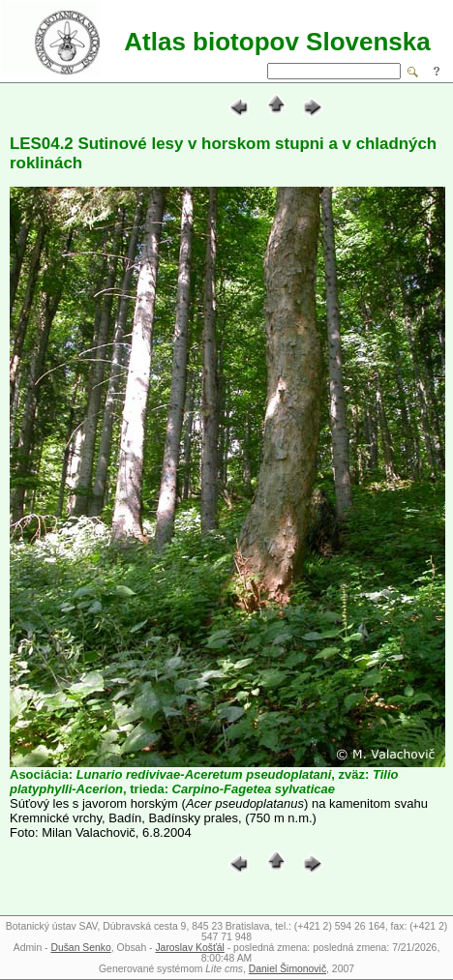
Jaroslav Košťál (189, 948)
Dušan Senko (80, 948)
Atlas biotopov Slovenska (277, 42)
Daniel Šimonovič (287, 969)
